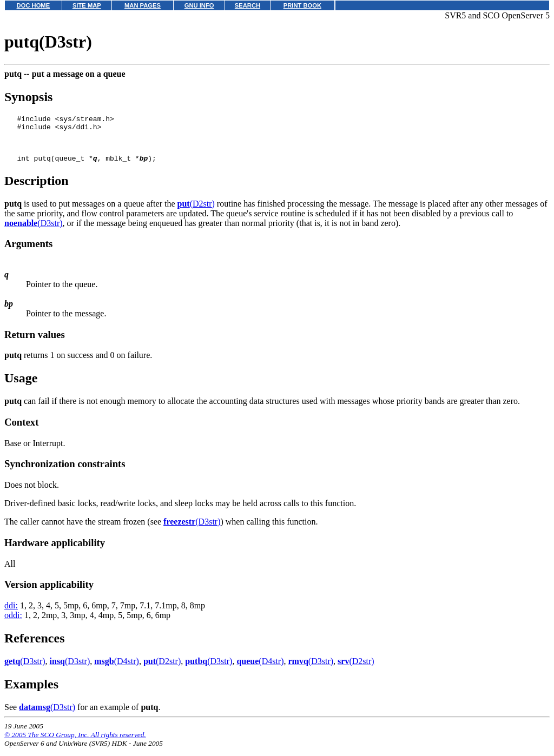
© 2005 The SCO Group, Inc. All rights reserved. (75, 743)
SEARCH (248, 5)
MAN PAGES (143, 5)
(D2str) (196, 212)
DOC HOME (34, 5)
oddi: (13, 623)
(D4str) (117, 669)
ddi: (11, 614)
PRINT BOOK (302, 5)
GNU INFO (199, 5)
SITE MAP (87, 5)
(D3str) (34, 231)
